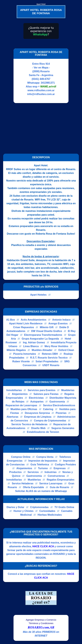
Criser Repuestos (24, 327)
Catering (48, 409)
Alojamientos (20, 394)
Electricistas (36, 398)
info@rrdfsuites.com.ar (41, 94)
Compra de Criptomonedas (50, 421)
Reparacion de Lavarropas (21, 405)
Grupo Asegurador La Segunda (40, 339)
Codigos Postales (65, 465)
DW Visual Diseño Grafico (46, 331)
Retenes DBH (50, 354)
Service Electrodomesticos (59, 405)
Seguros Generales (63, 428)
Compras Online (21, 457)
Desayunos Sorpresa (37, 413)
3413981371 (48, 83)
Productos (15, 472)
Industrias (51, 472)
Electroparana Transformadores (43, 335)
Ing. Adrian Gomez (34, 342)
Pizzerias (61, 413)
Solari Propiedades (47, 361)
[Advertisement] (39, 128)
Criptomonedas (39, 507)
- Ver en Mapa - (41, 68)
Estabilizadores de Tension (43, 432)
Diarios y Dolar (15, 507)
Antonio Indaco (61, 320)
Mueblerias (68, 390)
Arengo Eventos (58, 324)
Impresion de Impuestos (43, 461)
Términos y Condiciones (41, 623)
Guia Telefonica (40, 465)
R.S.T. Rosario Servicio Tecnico (49, 358)
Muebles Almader (42, 350)
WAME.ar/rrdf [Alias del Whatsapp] (48, 87)
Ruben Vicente (21, 361)
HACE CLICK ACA (43, 546)
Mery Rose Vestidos (56, 346)
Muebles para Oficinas (24, 409)
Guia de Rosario (59, 487)
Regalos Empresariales (60, 480)
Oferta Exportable (33, 487)
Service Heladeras (23, 483)
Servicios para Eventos (42, 390)
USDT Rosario (51, 365)
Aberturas (12, 417)
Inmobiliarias (14, 390)
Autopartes (37, 402)
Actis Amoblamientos (34, 320)
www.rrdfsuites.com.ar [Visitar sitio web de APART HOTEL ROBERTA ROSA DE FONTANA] (41, 90)
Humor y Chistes (23, 511)
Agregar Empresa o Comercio (41, 620)
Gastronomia (57, 402)
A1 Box (11, 320)
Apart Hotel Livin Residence (26, 324)
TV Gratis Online (64, 507)
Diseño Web (38, 428)
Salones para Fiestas (46, 394)
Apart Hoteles (38, 295)
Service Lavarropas (51, 483)
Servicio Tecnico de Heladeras (29, 424)
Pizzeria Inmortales (25, 354)
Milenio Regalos (16, 350)
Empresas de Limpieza (38, 417)
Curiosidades (47, 511)
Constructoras (56, 476)
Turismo (43, 468)
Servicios (33, 472)
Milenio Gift (47, 327)
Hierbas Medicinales (50, 515)
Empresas (60, 468)
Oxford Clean (66, 350)
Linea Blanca (31, 346)
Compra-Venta (45, 457)
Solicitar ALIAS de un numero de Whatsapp (41, 491)
